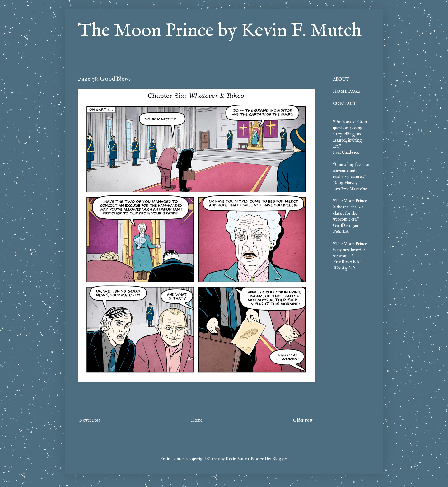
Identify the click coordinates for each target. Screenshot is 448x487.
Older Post (303, 420)
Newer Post (90, 420)
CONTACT (345, 104)
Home (197, 420)
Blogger (280, 459)
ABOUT (341, 79)
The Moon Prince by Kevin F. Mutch (220, 31)
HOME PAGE (347, 91)
